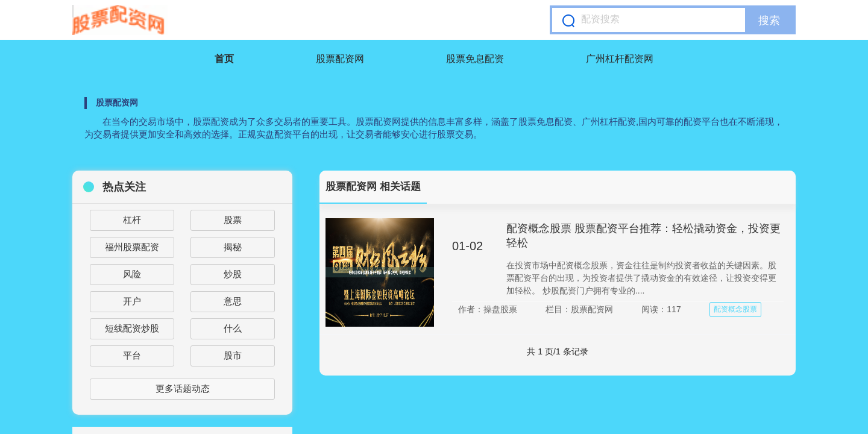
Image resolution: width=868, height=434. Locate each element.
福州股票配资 (132, 247)
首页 (224, 59)
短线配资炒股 (132, 328)
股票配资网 (340, 59)
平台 (132, 355)
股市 (233, 355)
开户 (132, 301)
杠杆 (132, 220)
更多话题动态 (183, 388)
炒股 (233, 274)
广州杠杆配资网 (620, 59)
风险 (132, 274)
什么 (233, 328)
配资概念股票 (735, 309)
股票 (233, 220)
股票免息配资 (475, 59)
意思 (233, 301)
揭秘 (233, 247)
